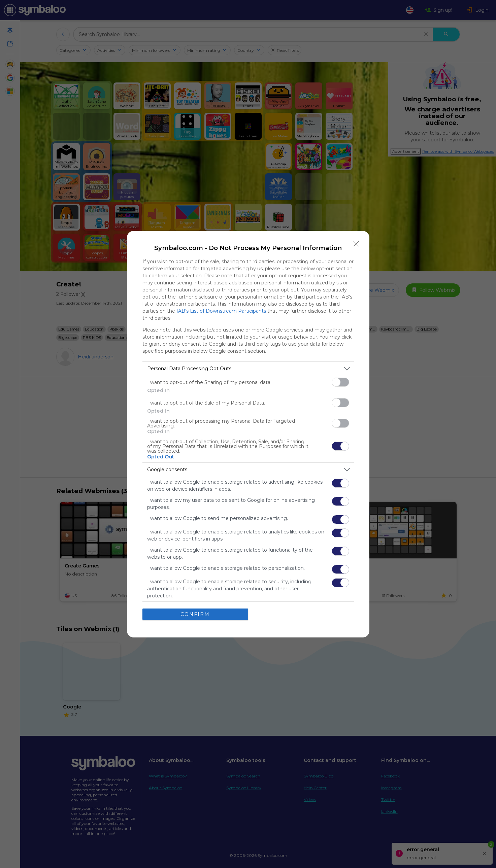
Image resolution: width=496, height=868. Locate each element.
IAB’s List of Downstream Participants (221, 311)
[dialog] (248, 434)
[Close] (356, 244)
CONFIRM (195, 614)
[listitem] (248, 369)
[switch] (340, 382)
